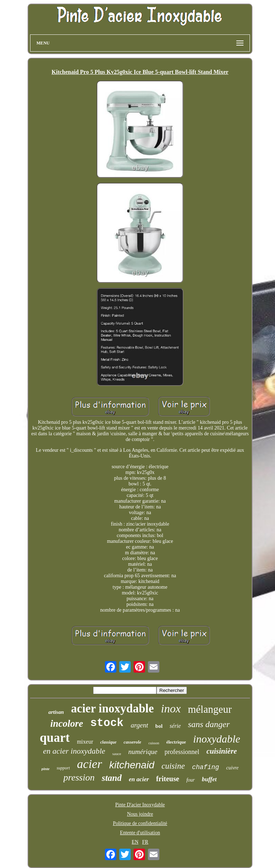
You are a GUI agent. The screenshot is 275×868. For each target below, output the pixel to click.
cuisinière (222, 751)
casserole (132, 742)
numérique (143, 752)
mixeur (85, 742)
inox (171, 708)
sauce (117, 754)
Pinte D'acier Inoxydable (140, 805)
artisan (56, 712)
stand (112, 778)
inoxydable (217, 739)
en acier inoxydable (74, 751)
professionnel (182, 752)
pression (79, 777)
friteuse (168, 779)
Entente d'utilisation (140, 833)
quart (55, 738)
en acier (139, 779)
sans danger (209, 724)
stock (107, 723)
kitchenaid (132, 765)
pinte (46, 769)
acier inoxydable (112, 708)
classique (108, 742)
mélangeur (210, 709)
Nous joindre (140, 814)
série (175, 726)
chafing (206, 767)
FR (145, 842)
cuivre (232, 768)
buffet (209, 779)
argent (139, 725)
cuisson (154, 743)
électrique (176, 742)
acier (90, 764)
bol (159, 726)
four (190, 780)
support (63, 768)
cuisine (173, 766)
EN (135, 842)
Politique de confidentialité (140, 823)
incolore (67, 724)
